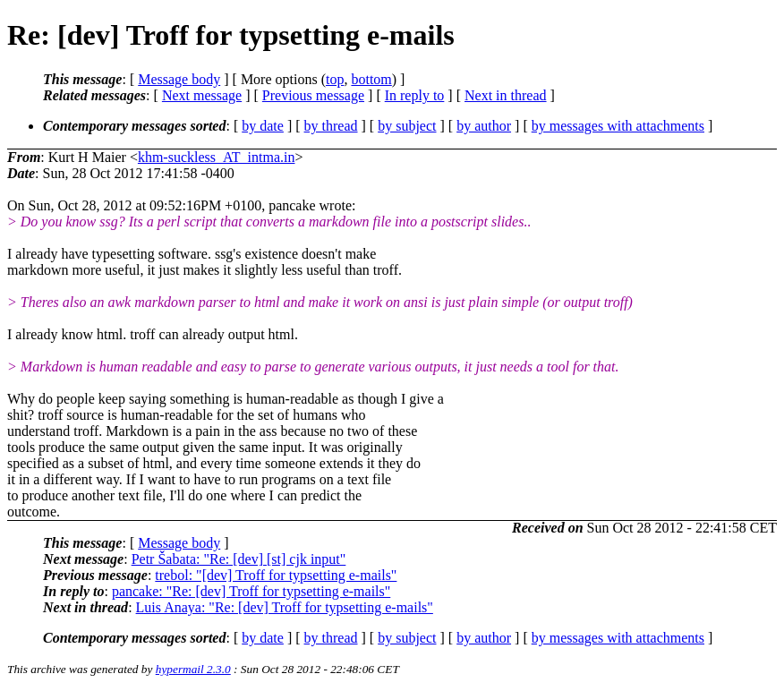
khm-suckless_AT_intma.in (217, 157)
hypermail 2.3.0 (193, 669)
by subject (407, 126)
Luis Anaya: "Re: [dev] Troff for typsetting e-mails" (285, 607)
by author (484, 126)
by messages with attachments (618, 126)
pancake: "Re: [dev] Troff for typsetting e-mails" (251, 591)
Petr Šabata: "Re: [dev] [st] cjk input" (239, 559)
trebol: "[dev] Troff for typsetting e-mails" (276, 575)
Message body (179, 79)
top (335, 79)
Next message (202, 95)
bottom (371, 79)
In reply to (415, 95)
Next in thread (506, 95)
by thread (331, 126)
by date (263, 126)
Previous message (313, 95)
